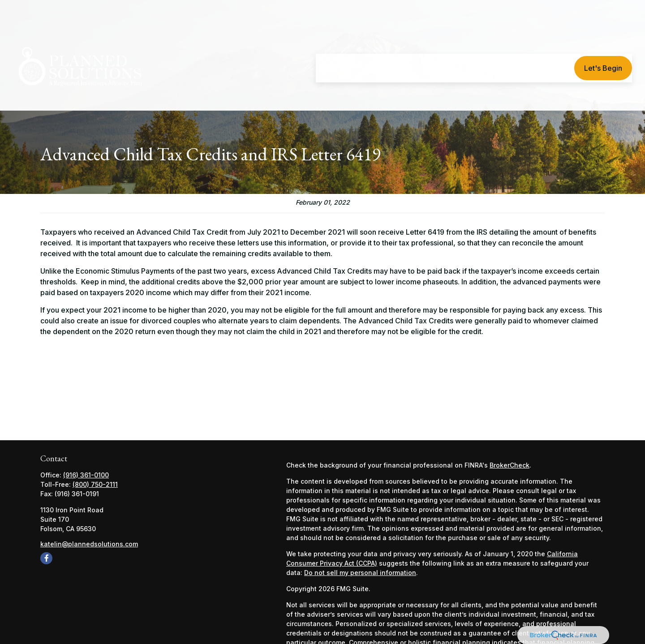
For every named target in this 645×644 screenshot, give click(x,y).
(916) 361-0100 (86, 475)
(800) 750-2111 (95, 484)
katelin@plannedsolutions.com (89, 544)
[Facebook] (46, 558)
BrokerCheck (510, 465)
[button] (334, 43)
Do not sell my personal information (360, 573)
